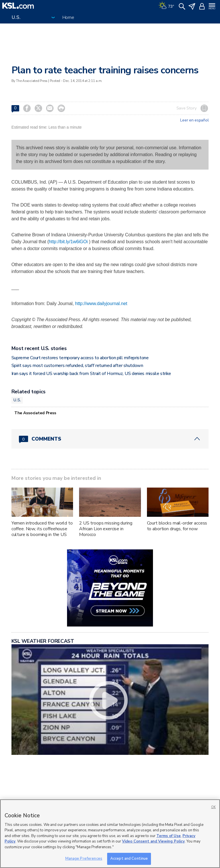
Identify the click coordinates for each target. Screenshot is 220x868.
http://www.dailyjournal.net (101, 304)
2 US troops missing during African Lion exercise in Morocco (106, 529)
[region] (110, 834)
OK (213, 807)
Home (68, 17)
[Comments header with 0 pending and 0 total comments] (110, 439)
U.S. (17, 400)
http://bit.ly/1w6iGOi (68, 242)
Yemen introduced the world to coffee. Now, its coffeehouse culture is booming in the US (42, 529)
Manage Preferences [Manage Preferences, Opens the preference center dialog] (84, 859)
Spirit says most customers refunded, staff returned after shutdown (77, 366)
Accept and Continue (129, 859)
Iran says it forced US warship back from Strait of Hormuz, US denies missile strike (91, 374)
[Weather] (166, 6)
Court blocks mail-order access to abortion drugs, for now (177, 526)
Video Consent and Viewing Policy (153, 841)
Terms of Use (169, 836)
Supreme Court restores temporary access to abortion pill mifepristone (80, 358)
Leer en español (194, 120)
